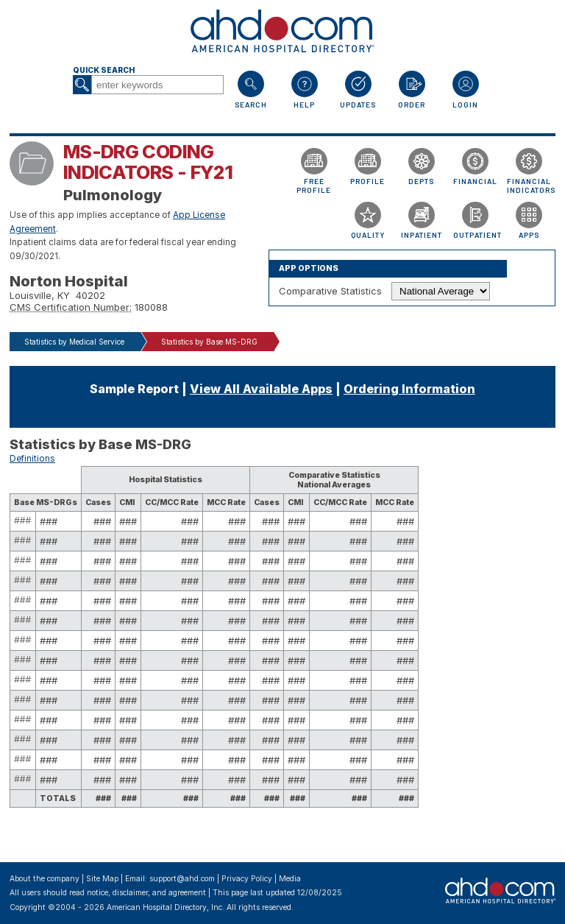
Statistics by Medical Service (74, 342)
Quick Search (104, 70)
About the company (45, 879)
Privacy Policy (247, 879)
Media (290, 879)
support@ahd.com (182, 879)
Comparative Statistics (330, 291)
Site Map (102, 879)
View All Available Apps (261, 389)
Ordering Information (409, 389)
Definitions (32, 459)
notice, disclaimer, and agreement (146, 893)
